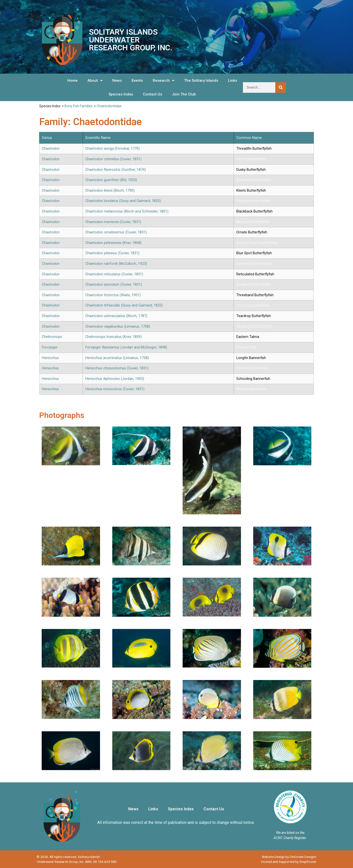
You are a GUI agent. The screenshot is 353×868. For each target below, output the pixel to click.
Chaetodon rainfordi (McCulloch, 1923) (116, 264)
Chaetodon (51, 149)
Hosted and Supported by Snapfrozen (289, 862)
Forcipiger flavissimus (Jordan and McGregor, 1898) (126, 347)
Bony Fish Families (79, 106)
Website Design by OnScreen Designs (289, 857)
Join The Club (184, 94)
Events (137, 80)
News (117, 80)
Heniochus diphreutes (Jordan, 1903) (115, 379)
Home (73, 80)
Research (164, 81)
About (95, 81)
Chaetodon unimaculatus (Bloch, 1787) (116, 316)
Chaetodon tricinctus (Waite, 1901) (113, 295)
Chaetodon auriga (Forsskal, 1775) (113, 149)
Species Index (121, 94)
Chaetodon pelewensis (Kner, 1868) (113, 243)
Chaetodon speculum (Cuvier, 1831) (114, 285)
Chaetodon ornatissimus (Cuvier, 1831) (116, 232)
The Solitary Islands (201, 80)
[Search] (281, 87)
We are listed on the (290, 833)
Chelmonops (52, 337)
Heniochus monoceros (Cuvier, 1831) (115, 389)
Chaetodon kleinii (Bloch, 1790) (110, 191)
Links (233, 80)
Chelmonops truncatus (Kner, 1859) (113, 337)
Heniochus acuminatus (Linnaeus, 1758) (117, 358)
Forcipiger (50, 347)
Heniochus (50, 358)
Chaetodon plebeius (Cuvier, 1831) (112, 253)
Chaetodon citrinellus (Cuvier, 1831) (113, 159)
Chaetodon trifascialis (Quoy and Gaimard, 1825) (124, 305)
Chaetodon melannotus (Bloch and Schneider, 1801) (127, 211)
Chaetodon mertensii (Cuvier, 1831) (113, 222)
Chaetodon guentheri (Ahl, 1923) (111, 180)
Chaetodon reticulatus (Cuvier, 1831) (114, 274)
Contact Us (152, 94)
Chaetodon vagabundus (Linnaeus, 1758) (118, 327)
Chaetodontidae (109, 106)
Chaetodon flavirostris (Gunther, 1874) (116, 170)
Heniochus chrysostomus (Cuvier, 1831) (117, 368)
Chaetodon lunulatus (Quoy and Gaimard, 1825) (123, 201)
